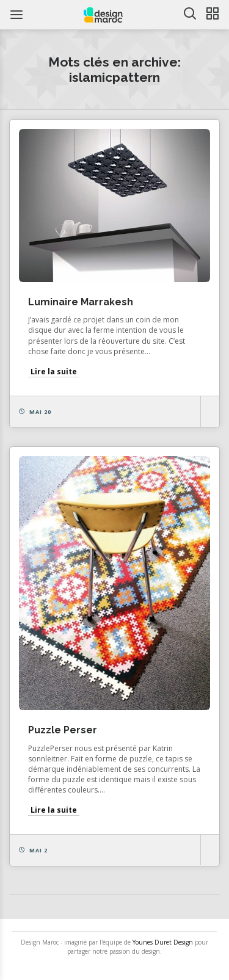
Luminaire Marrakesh (81, 302)
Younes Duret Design (163, 942)
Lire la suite (54, 372)
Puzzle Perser (63, 730)
